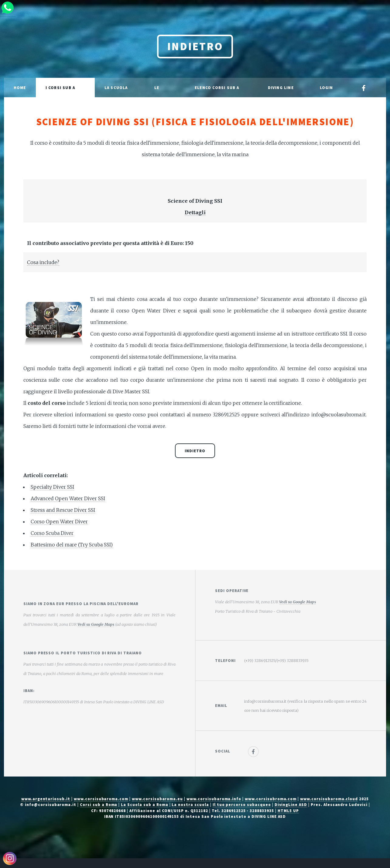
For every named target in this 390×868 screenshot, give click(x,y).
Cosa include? (43, 262)
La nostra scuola (190, 804)
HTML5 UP (288, 811)
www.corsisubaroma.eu (157, 799)
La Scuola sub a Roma (144, 804)
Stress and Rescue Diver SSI (63, 510)
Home (20, 88)
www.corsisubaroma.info (214, 799)
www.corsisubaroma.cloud (329, 799)
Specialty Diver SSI (52, 487)
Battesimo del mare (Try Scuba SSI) (72, 545)
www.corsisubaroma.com (101, 799)
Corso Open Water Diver (59, 522)
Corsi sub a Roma (99, 804)
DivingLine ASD (291, 804)
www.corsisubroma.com (271, 799)
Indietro (195, 46)
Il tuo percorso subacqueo (242, 804)
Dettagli (195, 212)
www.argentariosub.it (46, 799)
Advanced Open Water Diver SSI (68, 498)
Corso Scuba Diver (52, 533)
